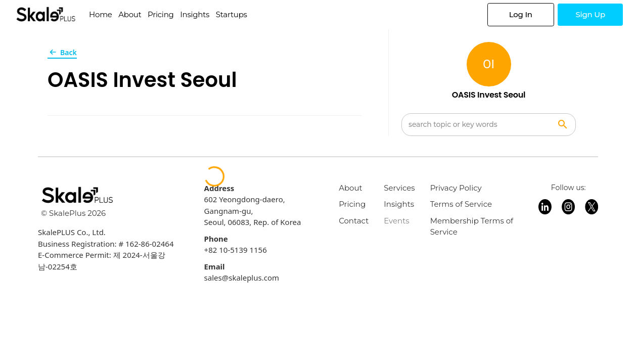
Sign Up (590, 14)
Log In (521, 14)
